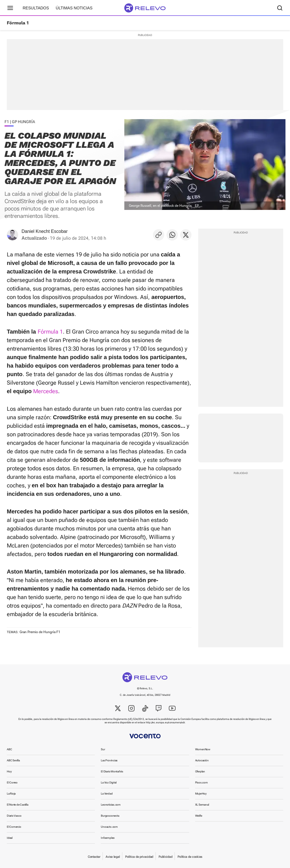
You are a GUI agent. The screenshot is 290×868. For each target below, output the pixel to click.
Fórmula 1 (18, 23)
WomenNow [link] (203, 749)
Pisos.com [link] (201, 782)
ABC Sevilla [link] (13, 760)
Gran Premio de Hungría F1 (40, 632)
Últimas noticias (74, 8)
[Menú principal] (10, 8)
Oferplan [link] (200, 771)
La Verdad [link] (107, 794)
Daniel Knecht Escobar (45, 231)
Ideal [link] (10, 838)
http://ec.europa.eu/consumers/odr (165, 722)
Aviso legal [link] (113, 857)
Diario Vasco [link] (14, 816)
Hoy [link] (9, 771)
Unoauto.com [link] (109, 827)
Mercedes (46, 391)
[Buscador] (280, 8)
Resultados (36, 8)
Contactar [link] (94, 857)
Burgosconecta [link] (110, 816)
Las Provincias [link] (109, 760)
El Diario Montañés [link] (112, 771)
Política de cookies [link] (190, 857)
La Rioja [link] (11, 794)
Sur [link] (103, 749)
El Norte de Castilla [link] (18, 805)
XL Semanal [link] (202, 805)
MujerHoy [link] (201, 794)
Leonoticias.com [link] (111, 805)
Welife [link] (199, 816)
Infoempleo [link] (108, 838)
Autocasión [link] (202, 760)
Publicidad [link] (165, 857)
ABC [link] (9, 749)
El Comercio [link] (14, 827)
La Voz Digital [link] (109, 782)
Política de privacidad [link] (139, 857)
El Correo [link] (12, 782)
